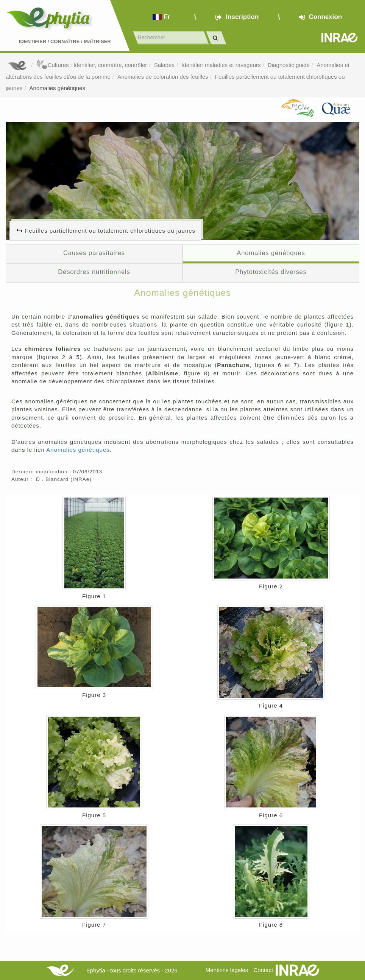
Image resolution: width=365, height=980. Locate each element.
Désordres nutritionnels (94, 272)
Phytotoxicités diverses (271, 272)
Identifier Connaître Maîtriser (65, 41)
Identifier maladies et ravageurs (221, 65)
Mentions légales (227, 970)
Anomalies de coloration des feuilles (163, 77)
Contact (263, 970)
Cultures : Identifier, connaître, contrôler (92, 65)
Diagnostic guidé (289, 65)
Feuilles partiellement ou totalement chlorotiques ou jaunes (110, 231)
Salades (164, 65)
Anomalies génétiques (58, 88)
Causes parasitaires (94, 253)
